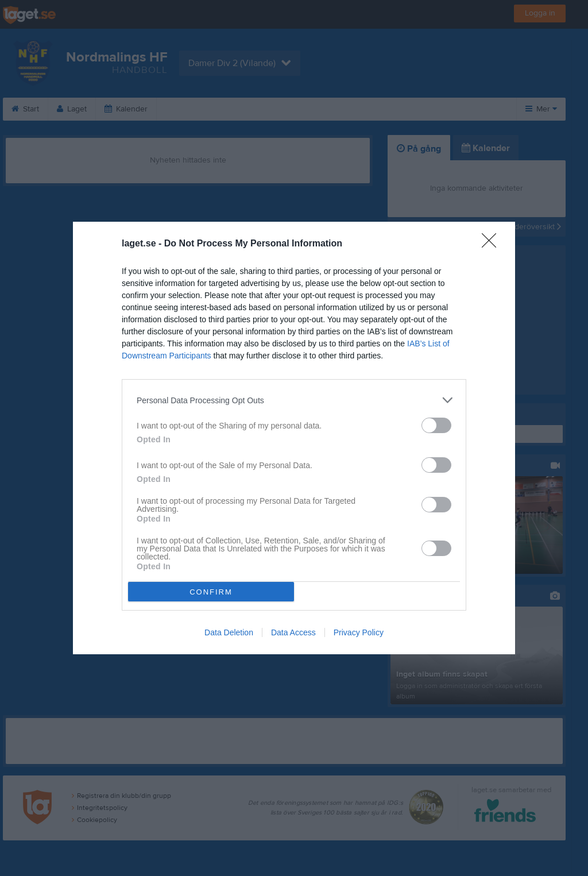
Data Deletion (229, 632)
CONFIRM (211, 592)
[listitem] (294, 400)
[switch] (436, 425)
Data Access (293, 632)
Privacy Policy (359, 632)
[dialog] (294, 438)
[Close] (493, 244)
